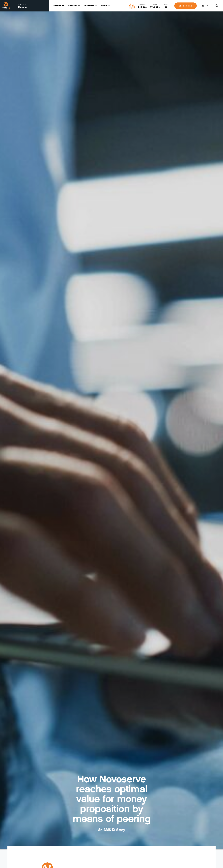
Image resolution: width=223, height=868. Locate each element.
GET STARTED (186, 6)
